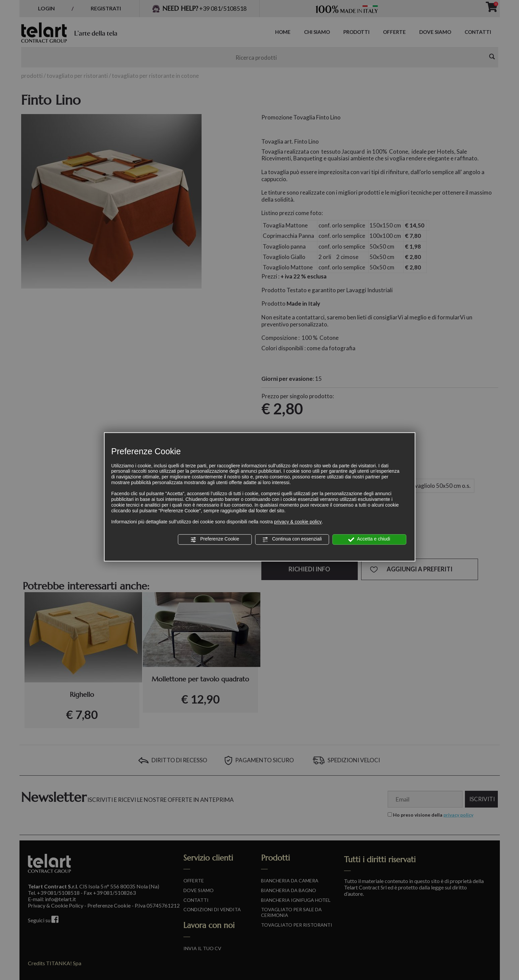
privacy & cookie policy (298, 522)
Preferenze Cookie (215, 539)
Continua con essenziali (292, 539)
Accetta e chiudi (369, 539)
